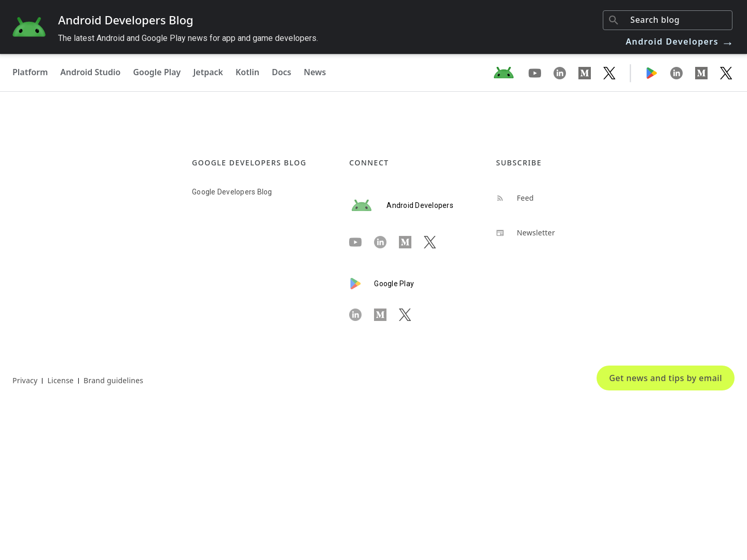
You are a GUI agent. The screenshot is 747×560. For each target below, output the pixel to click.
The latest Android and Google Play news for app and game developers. (188, 38)
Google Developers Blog (232, 192)
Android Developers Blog (126, 20)
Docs (282, 72)
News (315, 72)
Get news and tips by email (666, 378)
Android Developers (680, 41)
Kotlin (247, 72)
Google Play (157, 72)
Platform (30, 72)
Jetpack (208, 72)
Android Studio (90, 72)
